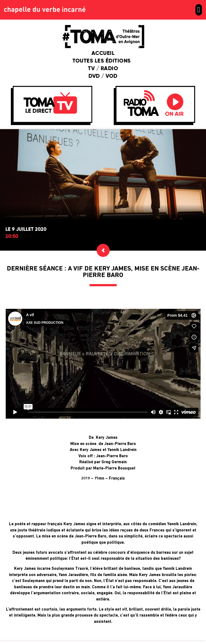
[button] (199, 10)
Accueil (103, 54)
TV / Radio (103, 69)
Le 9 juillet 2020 (26, 229)
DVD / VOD (103, 76)
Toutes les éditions (103, 61)
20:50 (12, 237)
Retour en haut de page (103, 627)
